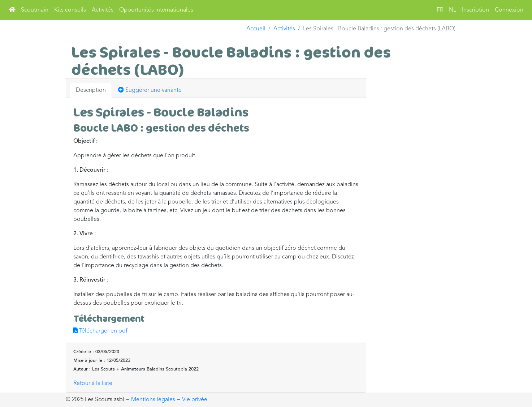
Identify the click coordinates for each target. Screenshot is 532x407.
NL (453, 10)
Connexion (509, 10)
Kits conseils (70, 10)
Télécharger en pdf (100, 331)
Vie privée (195, 400)
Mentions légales (153, 400)
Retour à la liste (93, 384)
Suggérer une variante (150, 90)
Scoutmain (35, 10)
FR (440, 10)
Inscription (475, 10)
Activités (103, 10)
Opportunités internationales (156, 10)
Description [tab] (91, 90)
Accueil (256, 29)
